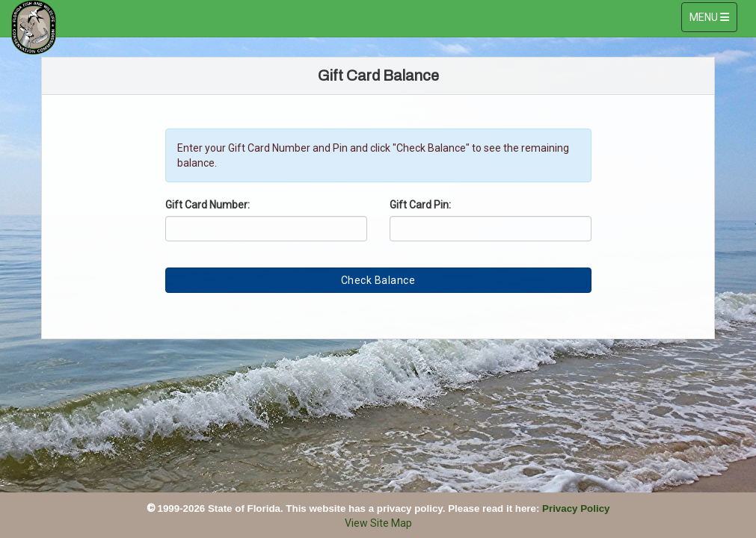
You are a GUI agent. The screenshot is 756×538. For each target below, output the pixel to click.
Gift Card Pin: (420, 205)
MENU (713, 16)
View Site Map (378, 523)
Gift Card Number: (208, 205)
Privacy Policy (576, 508)
